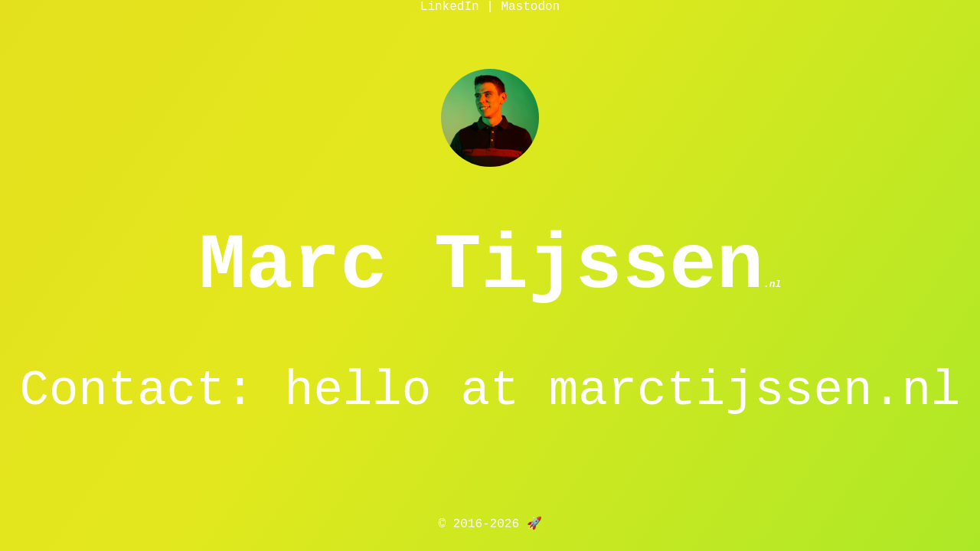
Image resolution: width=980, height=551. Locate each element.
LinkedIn (450, 7)
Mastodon (530, 7)
